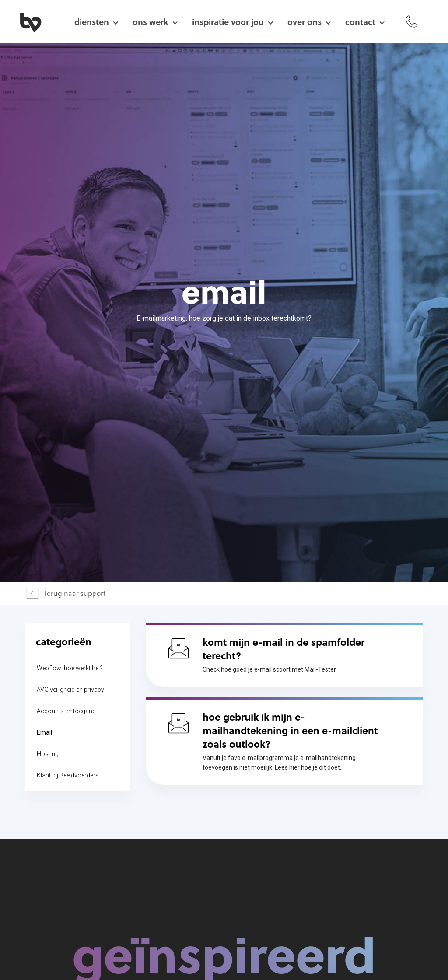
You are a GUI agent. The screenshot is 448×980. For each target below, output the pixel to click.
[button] (96, 22)
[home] (41, 21)
